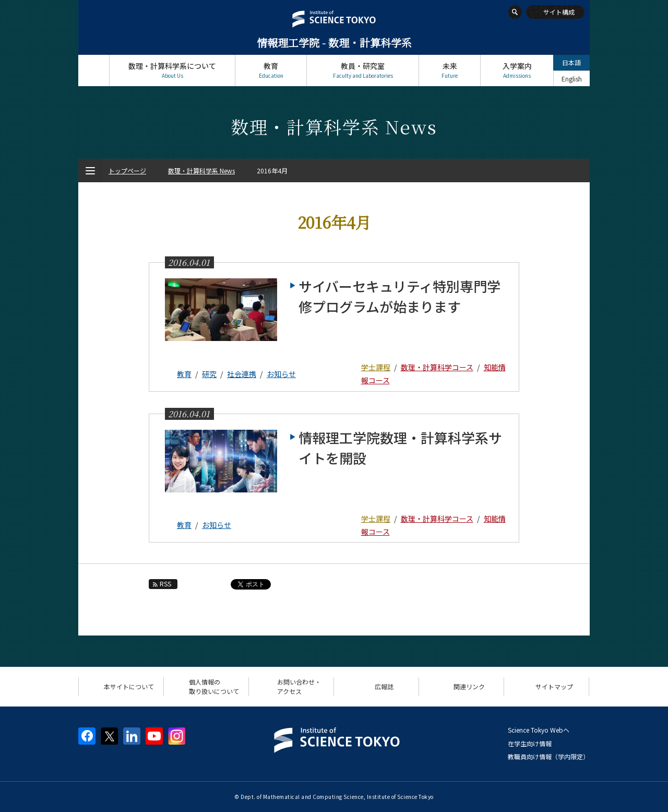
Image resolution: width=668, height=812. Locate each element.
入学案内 (517, 70)
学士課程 (376, 367)
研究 (209, 374)
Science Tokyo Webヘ (539, 730)
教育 (271, 70)
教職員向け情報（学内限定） (548, 756)
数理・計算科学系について (172, 70)
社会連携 (242, 374)
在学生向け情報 (530, 743)
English (572, 79)
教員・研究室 (363, 70)
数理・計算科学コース (437, 367)
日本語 (571, 62)
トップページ (94, 70)
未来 (450, 70)
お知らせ (281, 374)
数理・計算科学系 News (201, 170)
